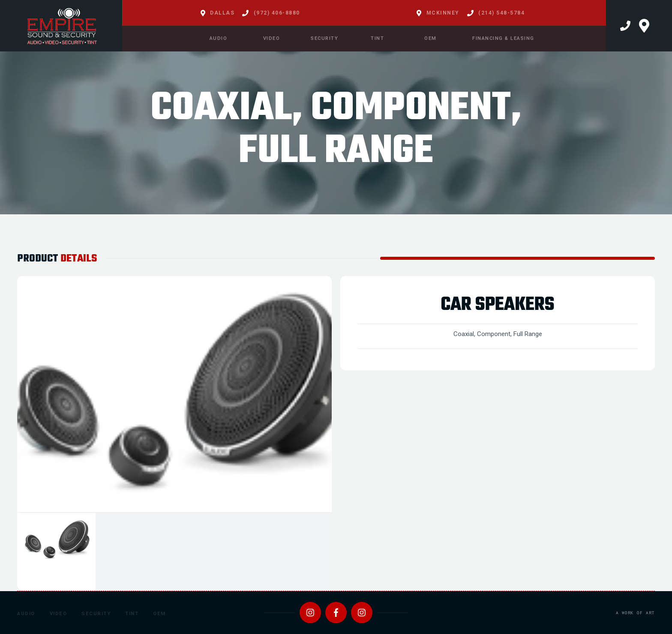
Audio (26, 614)
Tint (132, 614)
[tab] (56, 552)
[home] (61, 26)
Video (58, 614)
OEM (159, 614)
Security (96, 614)
